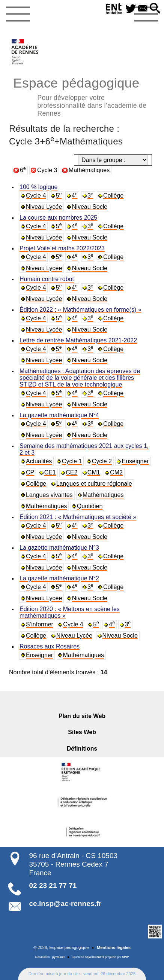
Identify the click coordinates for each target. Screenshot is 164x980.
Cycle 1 (72, 461)
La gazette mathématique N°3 (59, 548)
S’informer (40, 624)
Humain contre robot (47, 279)
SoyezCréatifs (95, 957)
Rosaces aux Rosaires (50, 646)
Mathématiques (89, 170)
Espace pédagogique (82, 96)
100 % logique (38, 187)
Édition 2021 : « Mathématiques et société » (78, 517)
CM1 (94, 472)
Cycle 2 (102, 461)
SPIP (125, 957)
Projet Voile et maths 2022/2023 (62, 248)
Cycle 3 (47, 170)
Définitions (82, 749)
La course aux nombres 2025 (58, 218)
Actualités (39, 461)
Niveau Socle (90, 207)
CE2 (71, 472)
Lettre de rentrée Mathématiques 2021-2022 (78, 340)
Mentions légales (114, 947)
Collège (113, 196)
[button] (155, 9)
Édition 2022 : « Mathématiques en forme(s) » (80, 310)
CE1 (50, 472)
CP (30, 472)
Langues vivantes (49, 495)
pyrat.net (58, 957)
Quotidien (90, 506)
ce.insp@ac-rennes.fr (65, 903)
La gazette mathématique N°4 (59, 415)
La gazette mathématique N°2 (59, 578)
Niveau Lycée (44, 207)
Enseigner (135, 461)
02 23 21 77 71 (53, 886)
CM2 (116, 472)
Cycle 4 (36, 196)
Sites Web (82, 732)
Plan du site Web (82, 716)
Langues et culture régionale (94, 484)
